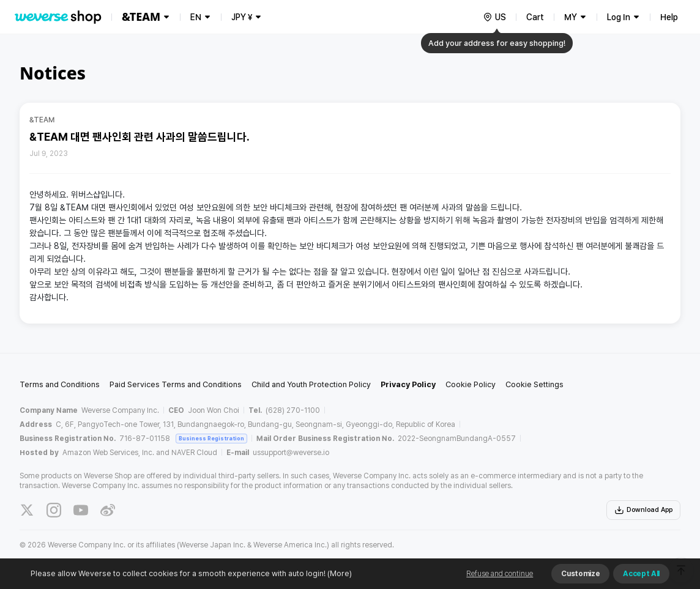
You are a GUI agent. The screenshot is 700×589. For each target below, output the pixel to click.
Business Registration (211, 438)
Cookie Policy (471, 384)
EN (196, 17)
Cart (535, 17)
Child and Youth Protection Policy (311, 384)
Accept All (641, 574)
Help (669, 17)
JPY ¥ (242, 17)
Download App (643, 510)
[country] (494, 17)
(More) (339, 573)
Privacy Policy (408, 384)
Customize (580, 574)
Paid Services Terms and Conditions (176, 384)
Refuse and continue (500, 574)
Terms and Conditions (60, 384)
